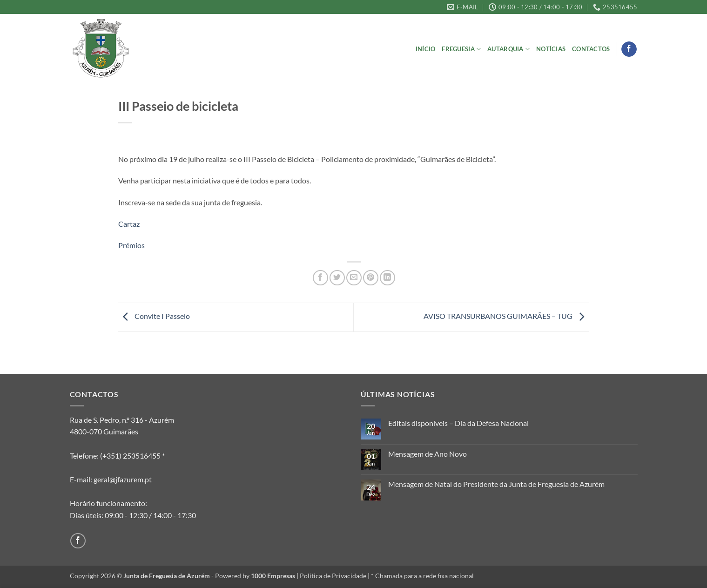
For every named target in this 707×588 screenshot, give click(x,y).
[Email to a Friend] (354, 278)
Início (426, 49)
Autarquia (508, 49)
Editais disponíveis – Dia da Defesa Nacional (458, 423)
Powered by (255, 576)
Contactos (591, 49)
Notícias (551, 49)
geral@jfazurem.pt (123, 479)
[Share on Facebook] (320, 278)
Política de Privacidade (333, 576)
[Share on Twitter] (337, 278)
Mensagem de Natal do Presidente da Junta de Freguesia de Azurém (496, 484)
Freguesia (461, 49)
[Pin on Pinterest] (371, 278)
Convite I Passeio (154, 316)
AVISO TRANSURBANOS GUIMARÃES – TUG (506, 316)
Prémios (131, 245)
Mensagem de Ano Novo (428, 454)
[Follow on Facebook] (629, 49)
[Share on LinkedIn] (387, 278)
